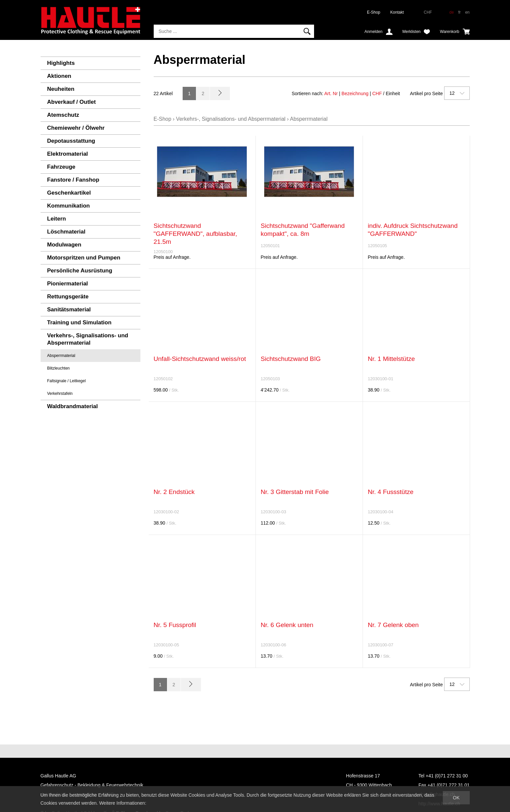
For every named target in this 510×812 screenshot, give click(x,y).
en (467, 12)
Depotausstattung (71, 141)
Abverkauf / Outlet (72, 102)
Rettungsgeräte (68, 297)
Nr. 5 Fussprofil (175, 625)
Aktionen (59, 76)
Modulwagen (64, 245)
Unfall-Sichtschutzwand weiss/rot (200, 359)
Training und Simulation (80, 323)
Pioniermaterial (68, 284)
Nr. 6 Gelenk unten (287, 625)
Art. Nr (331, 93)
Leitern (57, 219)
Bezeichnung (355, 93)
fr (459, 12)
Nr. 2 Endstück (174, 492)
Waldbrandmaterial (73, 406)
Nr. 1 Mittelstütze (392, 359)
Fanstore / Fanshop (73, 180)
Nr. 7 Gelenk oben (393, 625)
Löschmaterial (66, 232)
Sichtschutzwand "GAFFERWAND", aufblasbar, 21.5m (195, 234)
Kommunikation (69, 206)
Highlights (61, 63)
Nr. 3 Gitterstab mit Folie (295, 492)
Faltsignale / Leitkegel (67, 381)
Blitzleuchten (59, 368)
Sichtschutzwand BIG (291, 359)
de (452, 12)
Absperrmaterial (61, 356)
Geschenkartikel (69, 193)
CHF (377, 93)
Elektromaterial (68, 154)
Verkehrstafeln (60, 394)
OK (456, 798)
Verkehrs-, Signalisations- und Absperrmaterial (88, 339)
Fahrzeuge (61, 167)
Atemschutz (63, 115)
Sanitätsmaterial (69, 310)
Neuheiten (61, 89)
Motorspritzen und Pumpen (84, 258)
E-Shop (374, 12)
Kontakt (397, 12)
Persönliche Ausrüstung (80, 271)
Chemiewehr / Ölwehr (76, 128)
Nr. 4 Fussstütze (391, 492)
